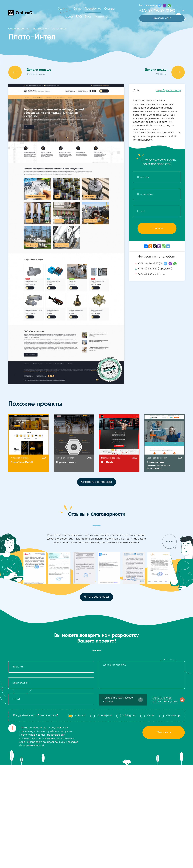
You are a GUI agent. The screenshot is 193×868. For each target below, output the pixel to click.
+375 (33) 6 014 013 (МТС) (152, 274)
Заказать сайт (162, 18)
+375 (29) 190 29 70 (157, 11)
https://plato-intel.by (168, 91)
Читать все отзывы (96, 597)
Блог (88, 17)
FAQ (79, 17)
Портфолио (93, 9)
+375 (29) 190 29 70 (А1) (150, 264)
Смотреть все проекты (97, 482)
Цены (69, 17)
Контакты (101, 17)
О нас (77, 9)
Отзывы (109, 9)
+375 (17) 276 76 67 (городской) (155, 269)
